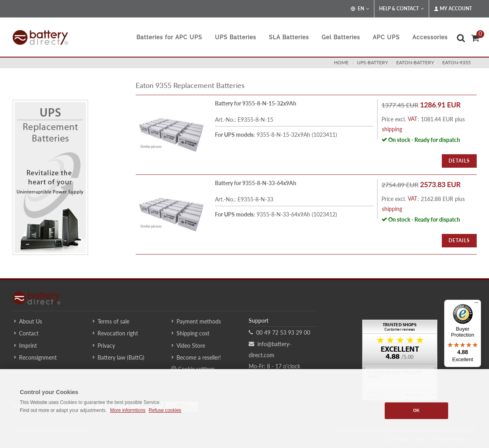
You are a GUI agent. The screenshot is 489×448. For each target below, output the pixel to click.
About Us (31, 321)
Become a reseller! (199, 357)
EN (360, 9)
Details (459, 161)
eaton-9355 (456, 62)
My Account (453, 9)
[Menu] (476, 304)
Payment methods (199, 321)
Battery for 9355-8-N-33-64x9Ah (256, 183)
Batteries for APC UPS (169, 37)
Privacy (106, 346)
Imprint (28, 346)
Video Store (191, 346)
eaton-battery (415, 62)
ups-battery (372, 62)
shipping (392, 129)
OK (416, 410)
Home (341, 62)
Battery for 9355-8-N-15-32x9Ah (256, 103)
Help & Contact (402, 9)
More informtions (128, 410)
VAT (412, 119)
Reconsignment (38, 357)
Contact (29, 333)
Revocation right (118, 333)
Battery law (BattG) (121, 357)
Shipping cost (193, 333)
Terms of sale (113, 321)
